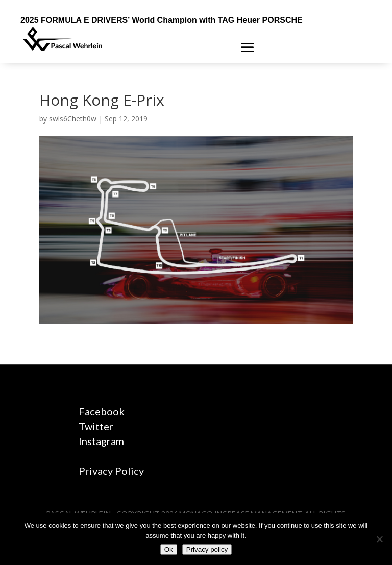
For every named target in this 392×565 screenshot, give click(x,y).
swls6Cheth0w (73, 119)
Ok (169, 549)
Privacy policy (207, 549)
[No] (379, 539)
